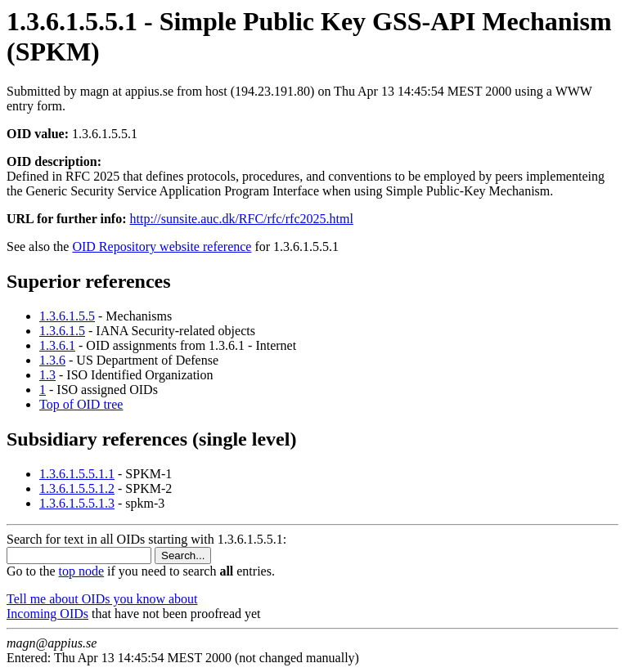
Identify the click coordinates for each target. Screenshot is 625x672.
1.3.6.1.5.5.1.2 (77, 488)
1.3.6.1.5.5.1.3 (77, 503)
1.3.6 (52, 360)
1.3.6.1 (57, 345)
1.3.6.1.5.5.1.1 (77, 474)
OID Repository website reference (162, 246)
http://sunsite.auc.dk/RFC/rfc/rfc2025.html (242, 219)
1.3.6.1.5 (62, 331)
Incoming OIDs (47, 614)
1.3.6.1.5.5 (67, 316)
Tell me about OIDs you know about (102, 599)
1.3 (47, 375)
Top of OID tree (81, 404)
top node (82, 571)
